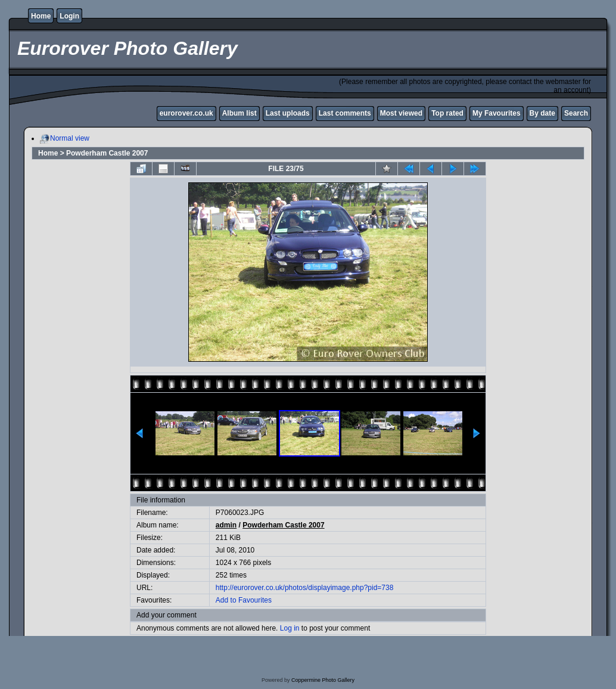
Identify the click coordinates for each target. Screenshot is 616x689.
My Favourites (497, 113)
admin (226, 525)
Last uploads (288, 113)
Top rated (447, 113)
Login (69, 16)
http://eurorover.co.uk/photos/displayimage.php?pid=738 (305, 588)
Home (41, 16)
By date (542, 113)
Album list (239, 113)
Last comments (345, 113)
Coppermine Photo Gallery (323, 680)
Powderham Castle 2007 (107, 153)
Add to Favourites (244, 600)
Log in (290, 628)
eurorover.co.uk (186, 113)
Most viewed (401, 113)
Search (576, 113)
